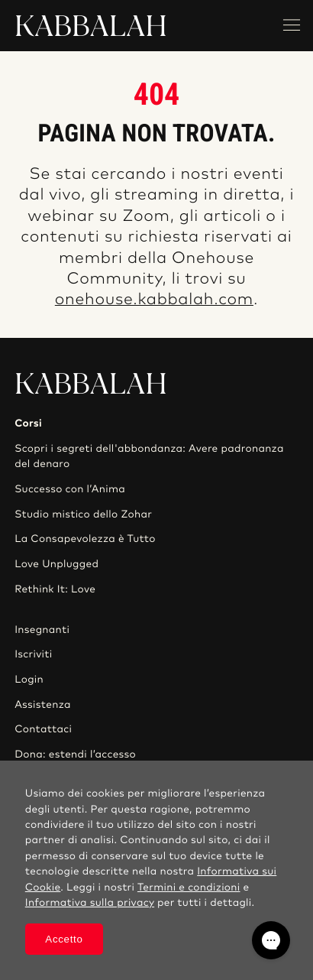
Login (29, 680)
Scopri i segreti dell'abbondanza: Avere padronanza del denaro (149, 456)
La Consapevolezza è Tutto (85, 539)
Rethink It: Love (55, 589)
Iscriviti (33, 654)
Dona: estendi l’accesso (75, 754)
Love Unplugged (56, 564)
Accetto (64, 939)
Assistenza (43, 705)
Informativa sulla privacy (90, 903)
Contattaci (43, 729)
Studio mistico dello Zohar (83, 514)
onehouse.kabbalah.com (154, 300)
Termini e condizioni (189, 888)
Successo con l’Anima (70, 489)
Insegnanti (42, 630)
